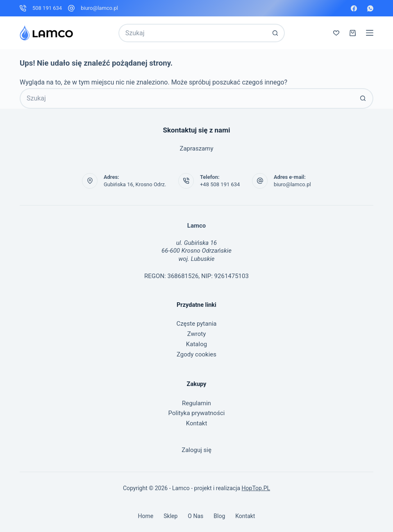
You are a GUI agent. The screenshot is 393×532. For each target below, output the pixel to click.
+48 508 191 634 (220, 184)
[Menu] (370, 33)
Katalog (196, 344)
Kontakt (197, 423)
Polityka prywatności (197, 413)
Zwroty (197, 334)
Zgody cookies (196, 354)
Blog (219, 516)
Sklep (170, 516)
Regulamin (196, 403)
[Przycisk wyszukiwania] (276, 33)
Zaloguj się (196, 450)
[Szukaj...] (193, 33)
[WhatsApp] (370, 8)
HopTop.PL (256, 488)
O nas (195, 516)
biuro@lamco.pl (99, 8)
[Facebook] (354, 8)
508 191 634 (47, 8)
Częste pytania (197, 324)
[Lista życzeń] (336, 33)
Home (146, 516)
